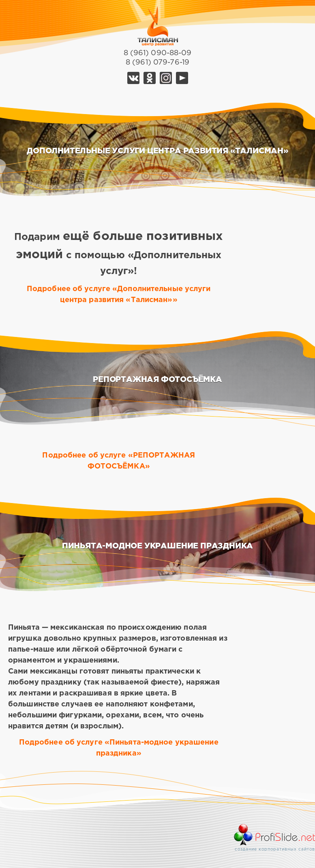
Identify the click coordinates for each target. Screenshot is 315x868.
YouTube (182, 78)
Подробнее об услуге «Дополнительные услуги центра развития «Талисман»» (119, 295)
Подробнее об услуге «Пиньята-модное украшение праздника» (119, 748)
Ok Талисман (150, 78)
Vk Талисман (133, 78)
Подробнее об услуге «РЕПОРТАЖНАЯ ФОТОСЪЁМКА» (119, 461)
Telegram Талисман (166, 78)
